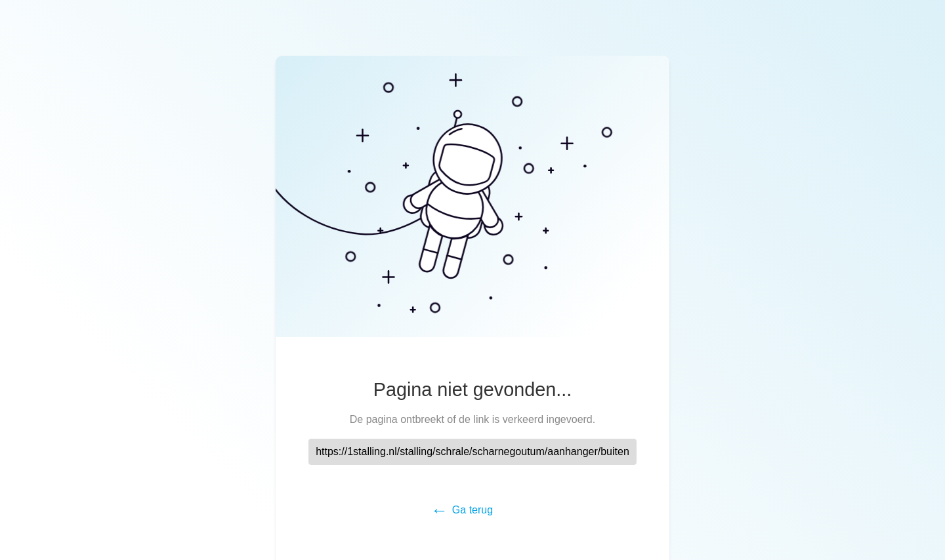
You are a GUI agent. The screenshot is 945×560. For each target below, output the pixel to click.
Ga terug (472, 510)
